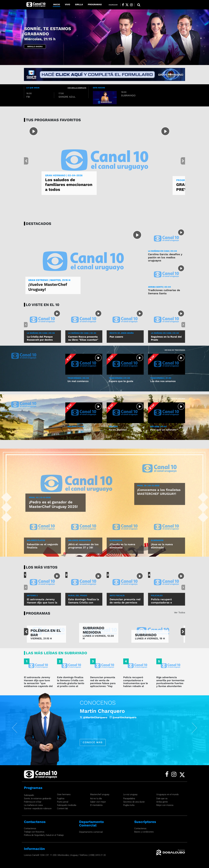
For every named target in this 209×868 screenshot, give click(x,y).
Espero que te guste (121, 381)
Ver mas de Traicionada (175, 350)
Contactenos (30, 828)
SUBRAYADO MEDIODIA (93, 630)
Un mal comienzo (78, 381)
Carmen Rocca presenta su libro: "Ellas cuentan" (83, 338)
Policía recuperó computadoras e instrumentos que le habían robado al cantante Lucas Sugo (136, 683)
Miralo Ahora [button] (35, 46)
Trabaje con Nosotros (34, 832)
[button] (16, 37)
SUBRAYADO (146, 635)
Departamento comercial (91, 832)
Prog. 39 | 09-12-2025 (148, 486)
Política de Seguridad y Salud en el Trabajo (44, 835)
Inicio (57, 4)
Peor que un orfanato (163, 430)
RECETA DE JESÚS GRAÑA (122, 333)
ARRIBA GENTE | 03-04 (159, 287)
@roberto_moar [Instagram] (148, 717)
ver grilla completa (77, 88)
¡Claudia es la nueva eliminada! (122, 546)
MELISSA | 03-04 (76, 426)
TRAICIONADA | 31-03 (161, 378)
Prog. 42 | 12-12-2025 (40, 497)
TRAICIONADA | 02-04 (78, 378)
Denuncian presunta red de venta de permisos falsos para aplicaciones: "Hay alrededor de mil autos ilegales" (104, 685)
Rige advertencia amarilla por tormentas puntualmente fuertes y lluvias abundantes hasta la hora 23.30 (170, 683)
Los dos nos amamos (163, 381)
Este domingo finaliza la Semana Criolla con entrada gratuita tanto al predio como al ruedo (84, 604)
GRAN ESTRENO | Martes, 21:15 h (49, 280)
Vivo (67, 4)
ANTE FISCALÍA (117, 595)
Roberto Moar (97, 711)
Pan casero (116, 337)
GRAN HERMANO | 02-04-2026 (64, 175)
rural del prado (78, 595)
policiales (157, 595)
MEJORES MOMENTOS (80, 540)
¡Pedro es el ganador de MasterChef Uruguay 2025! (53, 504)
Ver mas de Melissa (177, 399)
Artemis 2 (32, 595)
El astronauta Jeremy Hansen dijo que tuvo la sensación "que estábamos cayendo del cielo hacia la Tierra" (38, 683)
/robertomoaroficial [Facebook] (94, 717)
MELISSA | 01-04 (158, 426)
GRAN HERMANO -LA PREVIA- (50, 34)
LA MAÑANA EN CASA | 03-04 (162, 251)
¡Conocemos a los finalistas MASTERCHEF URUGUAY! (159, 492)
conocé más (92, 742)
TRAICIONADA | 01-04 (119, 378)
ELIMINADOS (116, 540)
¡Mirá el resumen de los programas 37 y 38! (83, 546)
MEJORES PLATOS (36, 540)
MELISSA (113, 426)
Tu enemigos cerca (79, 430)
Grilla (79, 4)
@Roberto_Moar (123, 717)
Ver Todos (180, 612)
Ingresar (113, 5)
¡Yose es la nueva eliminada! (162, 546)
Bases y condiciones (144, 832)
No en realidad (118, 430)
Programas (95, 4)
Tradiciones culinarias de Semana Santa (164, 292)
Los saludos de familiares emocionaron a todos (69, 185)
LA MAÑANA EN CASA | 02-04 (82, 333)
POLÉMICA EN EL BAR (46, 633)
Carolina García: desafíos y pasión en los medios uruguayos (165, 257)
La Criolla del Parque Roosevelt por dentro (40, 338)
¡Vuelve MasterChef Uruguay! (48, 287)
